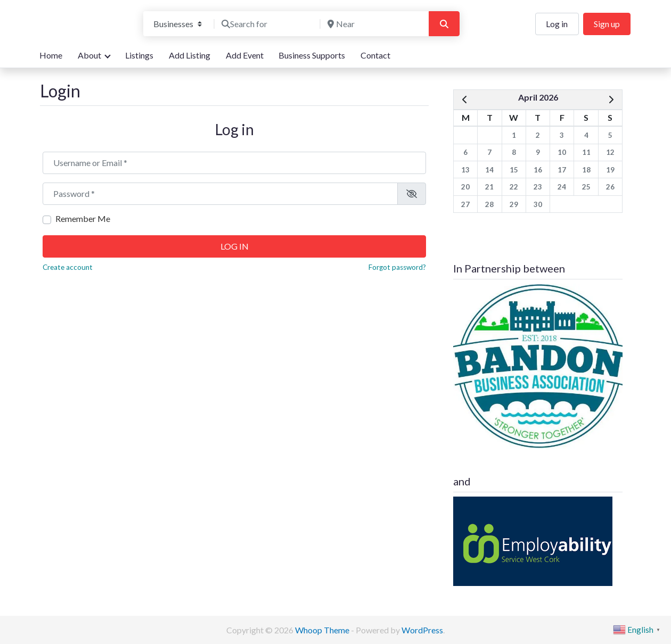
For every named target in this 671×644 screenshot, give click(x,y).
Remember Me (83, 218)
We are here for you (76, 34)
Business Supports (312, 55)
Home (51, 55)
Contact (375, 55)
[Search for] (267, 24)
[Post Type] (178, 24)
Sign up (607, 24)
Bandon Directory (83, 16)
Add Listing (190, 55)
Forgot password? (397, 267)
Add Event (245, 55)
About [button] (89, 55)
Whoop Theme (323, 630)
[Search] (444, 24)
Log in (557, 24)
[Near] (373, 24)
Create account (68, 267)
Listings (139, 55)
